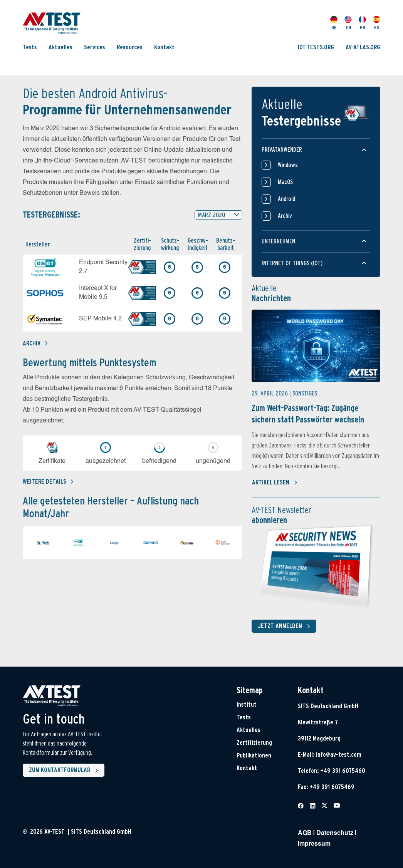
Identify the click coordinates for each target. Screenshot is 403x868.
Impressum (314, 844)
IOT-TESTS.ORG (316, 47)
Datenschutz (335, 833)
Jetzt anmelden (285, 626)
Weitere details (48, 482)
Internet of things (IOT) (292, 263)
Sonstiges (305, 393)
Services (95, 47)
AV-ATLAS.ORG (363, 47)
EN (348, 23)
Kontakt (164, 47)
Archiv (35, 343)
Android (278, 199)
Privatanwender (282, 150)
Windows (280, 165)
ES (377, 23)
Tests (30, 47)
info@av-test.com (339, 755)
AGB (305, 833)
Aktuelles (60, 47)
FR (362, 23)
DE (334, 23)
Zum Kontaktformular (65, 771)
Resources (130, 47)
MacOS (277, 182)
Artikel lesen (275, 483)
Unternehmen (278, 241)
